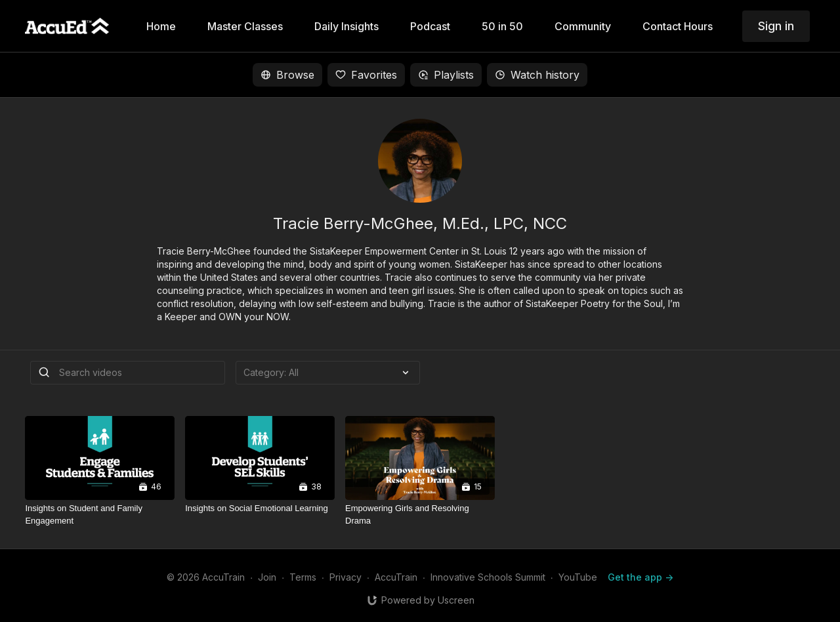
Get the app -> (640, 577)
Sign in (776, 26)
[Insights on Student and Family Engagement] (100, 515)
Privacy (346, 577)
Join (267, 577)
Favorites (366, 75)
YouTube (578, 577)
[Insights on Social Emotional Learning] (260, 508)
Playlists (446, 75)
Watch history (537, 75)
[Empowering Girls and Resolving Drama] (420, 515)
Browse (287, 75)
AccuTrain (396, 577)
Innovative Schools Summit (488, 577)
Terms (303, 577)
